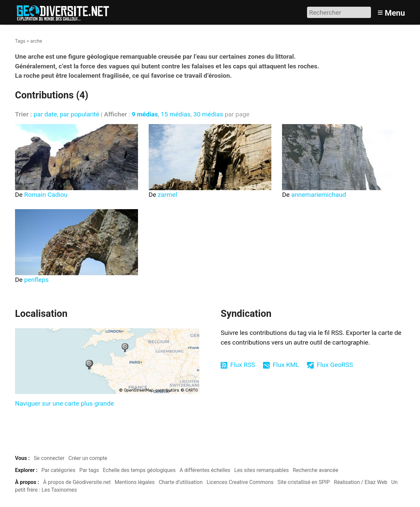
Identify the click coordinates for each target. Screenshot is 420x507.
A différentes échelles (205, 470)
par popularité (79, 114)
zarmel (167, 195)
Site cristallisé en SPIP (304, 482)
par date (45, 114)
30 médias (208, 114)
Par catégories (58, 470)
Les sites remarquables (262, 470)
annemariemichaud (319, 195)
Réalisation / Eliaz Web (360, 482)
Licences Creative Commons (240, 482)
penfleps (36, 280)
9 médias (145, 114)
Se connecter (49, 458)
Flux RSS (243, 365)
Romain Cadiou (46, 195)
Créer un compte (88, 458)
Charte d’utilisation (181, 482)
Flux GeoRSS (335, 365)
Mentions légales (135, 482)
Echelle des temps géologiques (139, 470)
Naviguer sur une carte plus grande (64, 403)
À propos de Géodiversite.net (77, 482)
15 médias (175, 114)
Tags (20, 41)
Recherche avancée (315, 470)
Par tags (89, 470)
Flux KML (286, 365)
